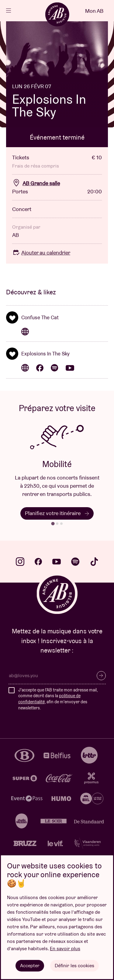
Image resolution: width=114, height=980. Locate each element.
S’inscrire (101, 676)
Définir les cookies (74, 966)
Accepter (30, 966)
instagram (20, 562)
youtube (57, 562)
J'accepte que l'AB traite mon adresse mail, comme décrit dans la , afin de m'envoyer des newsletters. (58, 699)
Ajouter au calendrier (41, 253)
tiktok (94, 562)
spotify (75, 562)
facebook (38, 562)
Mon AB (94, 11)
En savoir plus (65, 949)
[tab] (53, 524)
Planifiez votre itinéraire (57, 513)
